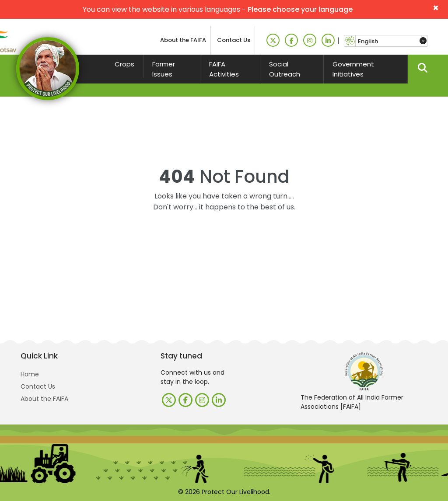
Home (30, 374)
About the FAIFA (183, 40)
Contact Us (234, 40)
